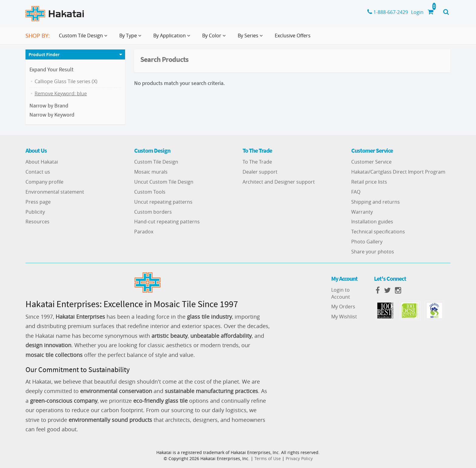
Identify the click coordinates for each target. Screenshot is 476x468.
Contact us (38, 172)
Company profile (44, 182)
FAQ (356, 192)
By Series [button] (251, 38)
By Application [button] (173, 38)
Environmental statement (55, 192)
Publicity (35, 212)
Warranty (362, 212)
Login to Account (341, 293)
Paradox (144, 232)
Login (417, 12)
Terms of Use (268, 458)
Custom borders (153, 212)
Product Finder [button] (44, 54)
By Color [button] (215, 38)
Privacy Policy (299, 458)
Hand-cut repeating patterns (167, 222)
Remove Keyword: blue (61, 93)
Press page (38, 202)
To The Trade (257, 162)
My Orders (343, 307)
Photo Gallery (367, 242)
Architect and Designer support (279, 182)
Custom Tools (150, 192)
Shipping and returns (376, 202)
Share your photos (373, 252)
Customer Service (371, 162)
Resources (37, 222)
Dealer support (260, 172)
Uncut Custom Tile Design (164, 182)
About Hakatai (42, 162)
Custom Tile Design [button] (84, 38)
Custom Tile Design (156, 162)
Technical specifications (378, 232)
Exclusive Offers (293, 36)
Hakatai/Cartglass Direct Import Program (398, 172)
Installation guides (372, 222)
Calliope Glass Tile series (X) (66, 81)
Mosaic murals (151, 172)
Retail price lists (369, 182)
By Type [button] (131, 38)
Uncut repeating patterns (163, 202)
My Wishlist (344, 317)
